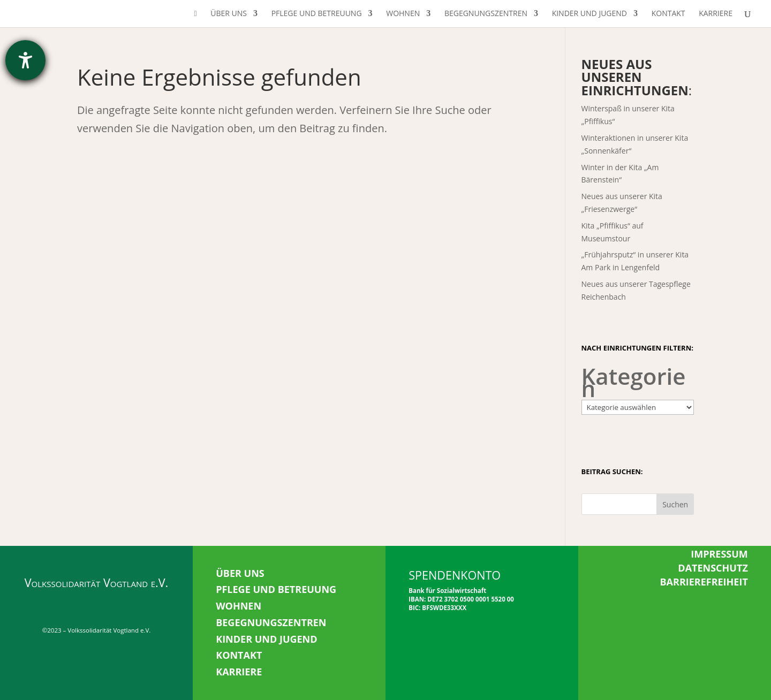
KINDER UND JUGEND (266, 639)
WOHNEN (239, 606)
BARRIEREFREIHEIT (704, 582)
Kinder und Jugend (589, 14)
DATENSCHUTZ (713, 568)
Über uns (229, 14)
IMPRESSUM (719, 554)
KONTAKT (239, 655)
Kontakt (668, 14)
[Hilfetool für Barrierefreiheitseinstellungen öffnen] (25, 60)
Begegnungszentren (486, 14)
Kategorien (634, 383)
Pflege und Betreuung (317, 14)
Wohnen (403, 14)
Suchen (675, 504)
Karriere (716, 14)
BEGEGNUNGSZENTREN (271, 622)
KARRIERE (239, 672)
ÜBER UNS (240, 573)
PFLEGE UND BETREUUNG (276, 589)
